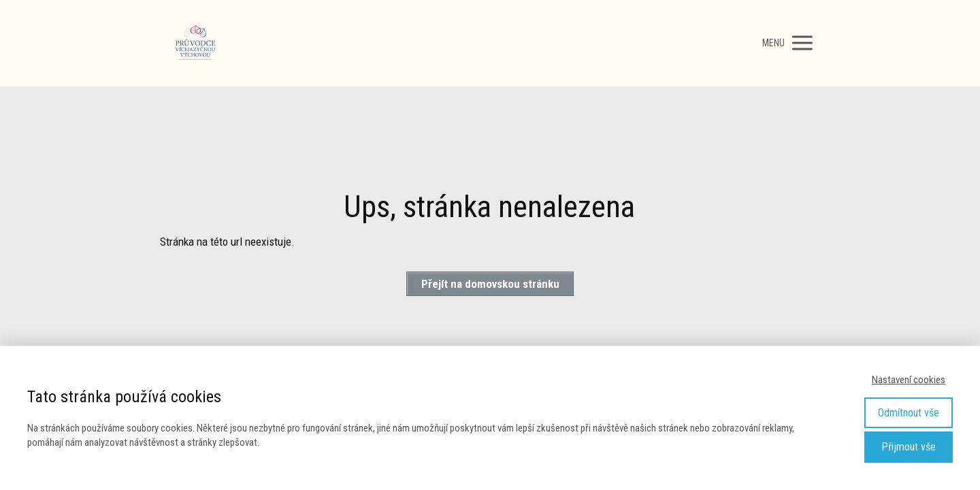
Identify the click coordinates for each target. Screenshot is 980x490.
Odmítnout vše (909, 413)
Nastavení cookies (909, 380)
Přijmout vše (909, 447)
